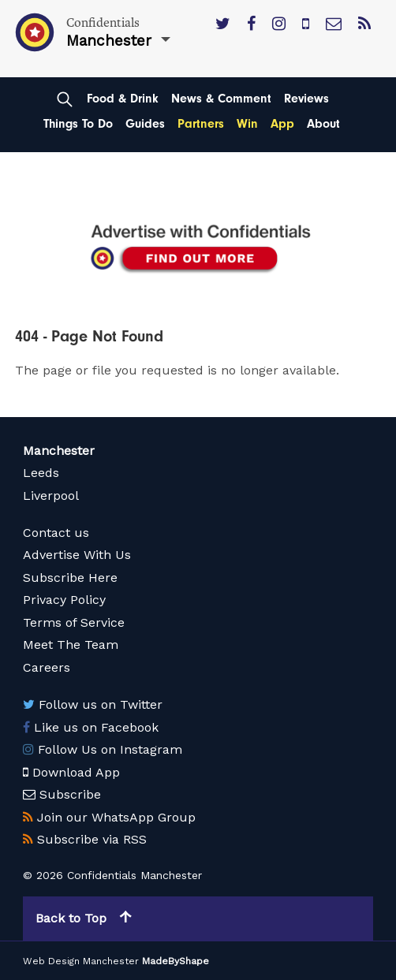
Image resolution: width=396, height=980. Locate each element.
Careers (47, 667)
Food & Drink (123, 99)
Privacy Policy (64, 600)
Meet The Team (71, 645)
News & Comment (221, 99)
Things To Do (78, 124)
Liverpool (51, 496)
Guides (145, 124)
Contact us (56, 533)
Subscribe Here (70, 578)
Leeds (41, 473)
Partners (201, 124)
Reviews (306, 99)
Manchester (59, 451)
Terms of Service (74, 622)
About (323, 124)
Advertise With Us (77, 555)
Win (247, 124)
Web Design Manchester (81, 961)
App (282, 124)
